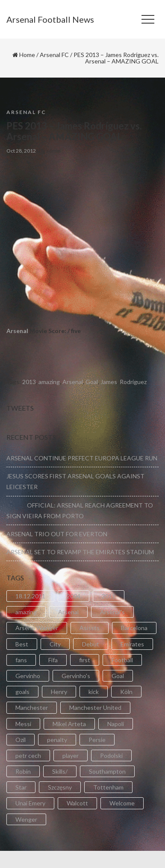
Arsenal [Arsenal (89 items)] (68, 612)
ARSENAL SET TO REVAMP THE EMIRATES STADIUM (80, 552)
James (109, 382)
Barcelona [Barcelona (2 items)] (134, 628)
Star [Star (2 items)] (21, 787)
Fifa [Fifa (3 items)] (53, 660)
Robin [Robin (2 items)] (23, 771)
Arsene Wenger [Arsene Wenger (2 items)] (37, 628)
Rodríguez (133, 382)
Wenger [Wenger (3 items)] (26, 819)
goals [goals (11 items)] (22, 692)
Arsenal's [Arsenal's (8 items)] (112, 612)
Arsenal (17, 331)
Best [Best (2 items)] (22, 644)
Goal (92, 382)
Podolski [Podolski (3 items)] (111, 755)
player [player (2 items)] (71, 755)
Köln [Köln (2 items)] (126, 692)
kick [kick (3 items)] (94, 692)
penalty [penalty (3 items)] (57, 740)
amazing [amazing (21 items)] (26, 612)
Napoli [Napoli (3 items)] (116, 724)
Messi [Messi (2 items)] (23, 724)
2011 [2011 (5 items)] (109, 596)
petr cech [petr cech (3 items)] (28, 755)
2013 (29, 382)
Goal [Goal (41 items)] (118, 676)
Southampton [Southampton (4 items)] (107, 771)
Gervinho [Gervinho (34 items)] (28, 676)
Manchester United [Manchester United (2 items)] (95, 707)
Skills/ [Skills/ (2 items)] (60, 771)
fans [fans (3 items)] (21, 660)
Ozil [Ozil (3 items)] (21, 740)
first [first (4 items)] (85, 660)
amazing (49, 382)
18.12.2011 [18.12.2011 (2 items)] (30, 596)
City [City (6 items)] (55, 644)
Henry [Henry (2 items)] (59, 692)
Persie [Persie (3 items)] (97, 740)
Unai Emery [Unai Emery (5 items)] (30, 803)
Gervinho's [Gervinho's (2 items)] (76, 676)
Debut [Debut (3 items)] (91, 644)
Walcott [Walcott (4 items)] (77, 803)
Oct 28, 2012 (21, 151)
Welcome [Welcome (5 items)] (122, 803)
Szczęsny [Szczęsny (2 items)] (60, 787)
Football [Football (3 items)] (122, 660)
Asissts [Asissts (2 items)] (90, 628)
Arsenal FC (54, 55)
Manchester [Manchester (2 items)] (32, 707)
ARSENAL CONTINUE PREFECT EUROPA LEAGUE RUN (82, 458)
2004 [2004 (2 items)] (74, 596)
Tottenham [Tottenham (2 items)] (108, 787)
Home (27, 55)
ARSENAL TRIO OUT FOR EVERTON (57, 534)
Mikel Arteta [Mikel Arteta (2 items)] (69, 724)
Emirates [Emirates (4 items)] (132, 644)
